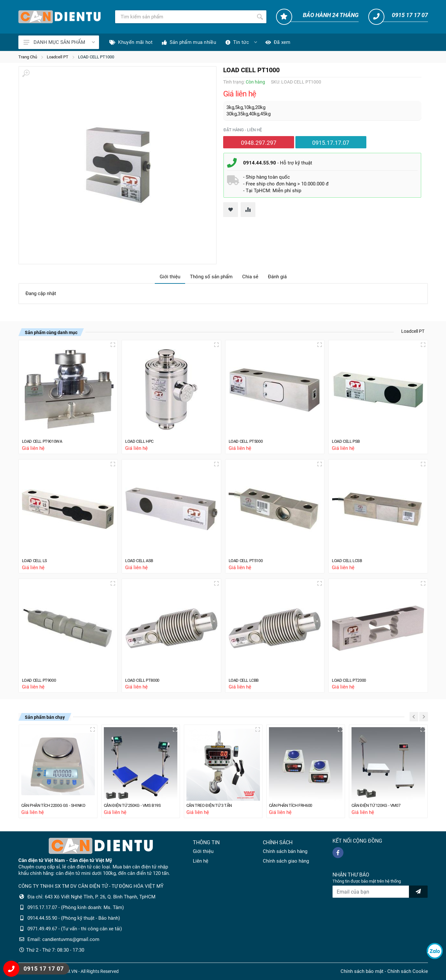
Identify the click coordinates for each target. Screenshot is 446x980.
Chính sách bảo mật (362, 971)
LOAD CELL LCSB (350, 559)
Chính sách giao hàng (286, 861)
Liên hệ (201, 861)
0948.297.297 (259, 143)
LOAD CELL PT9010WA (45, 439)
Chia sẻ (250, 277)
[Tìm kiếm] (184, 17)
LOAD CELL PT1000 (96, 57)
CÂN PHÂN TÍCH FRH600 (295, 805)
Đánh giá (277, 277)
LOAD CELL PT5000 (248, 439)
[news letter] (418, 892)
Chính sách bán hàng (285, 851)
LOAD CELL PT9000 (42, 679)
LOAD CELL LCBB (246, 679)
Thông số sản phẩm (211, 277)
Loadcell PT (58, 57)
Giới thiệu (170, 277)
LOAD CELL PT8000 (145, 679)
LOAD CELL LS (37, 559)
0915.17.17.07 (331, 143)
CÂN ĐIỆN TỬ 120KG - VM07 (380, 805)
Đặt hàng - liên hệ (243, 130)
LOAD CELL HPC (142, 439)
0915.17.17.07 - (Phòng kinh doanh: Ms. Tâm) (76, 907)
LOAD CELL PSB (348, 439)
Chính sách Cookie (408, 971)
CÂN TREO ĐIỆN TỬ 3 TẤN (213, 805)
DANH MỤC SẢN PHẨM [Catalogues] (59, 42)
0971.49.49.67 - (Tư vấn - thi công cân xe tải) (75, 929)
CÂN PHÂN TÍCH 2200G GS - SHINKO (58, 805)
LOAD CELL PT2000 (352, 679)
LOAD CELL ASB (142, 559)
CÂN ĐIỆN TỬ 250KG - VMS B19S (137, 805)
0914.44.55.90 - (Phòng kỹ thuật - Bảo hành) (74, 918)
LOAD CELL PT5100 (248, 559)
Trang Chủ (28, 57)
